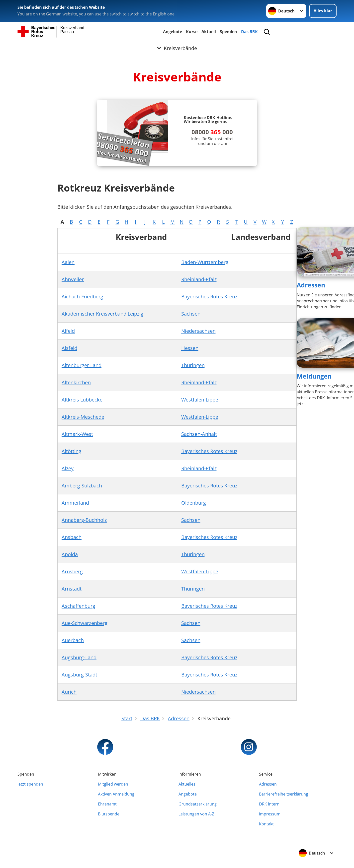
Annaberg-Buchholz (84, 520)
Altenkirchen (76, 382)
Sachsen (191, 314)
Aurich (69, 692)
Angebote (173, 32)
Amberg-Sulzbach (82, 486)
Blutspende (109, 814)
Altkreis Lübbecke (82, 400)
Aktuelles (187, 784)
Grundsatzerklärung (198, 804)
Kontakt (266, 824)
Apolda (70, 554)
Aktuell (209, 32)
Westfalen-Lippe (200, 400)
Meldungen (314, 376)
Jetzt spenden (30, 784)
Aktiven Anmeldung (116, 794)
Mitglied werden (113, 784)
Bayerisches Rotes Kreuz (209, 297)
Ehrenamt (107, 804)
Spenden (228, 32)
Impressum (270, 814)
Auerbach (73, 640)
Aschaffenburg (78, 606)
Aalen (68, 262)
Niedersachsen (198, 331)
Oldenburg (194, 503)
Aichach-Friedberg (82, 297)
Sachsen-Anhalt (199, 434)
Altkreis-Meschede (83, 417)
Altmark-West (77, 434)
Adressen (311, 285)
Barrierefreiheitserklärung (284, 794)
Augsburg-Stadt (79, 675)
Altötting (71, 451)
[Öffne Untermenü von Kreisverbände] (177, 48)
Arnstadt (72, 589)
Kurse (192, 32)
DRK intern (269, 804)
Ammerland (75, 503)
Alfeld (68, 331)
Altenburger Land (82, 365)
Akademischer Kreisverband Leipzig (102, 314)
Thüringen (193, 365)
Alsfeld (69, 348)
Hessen (190, 348)
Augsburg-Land (79, 657)
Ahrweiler (73, 279)
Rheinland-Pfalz (199, 279)
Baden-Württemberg (205, 262)
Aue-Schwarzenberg (85, 623)
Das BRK (249, 32)
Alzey (68, 468)
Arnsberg (72, 571)
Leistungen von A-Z (196, 814)
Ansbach (72, 537)
